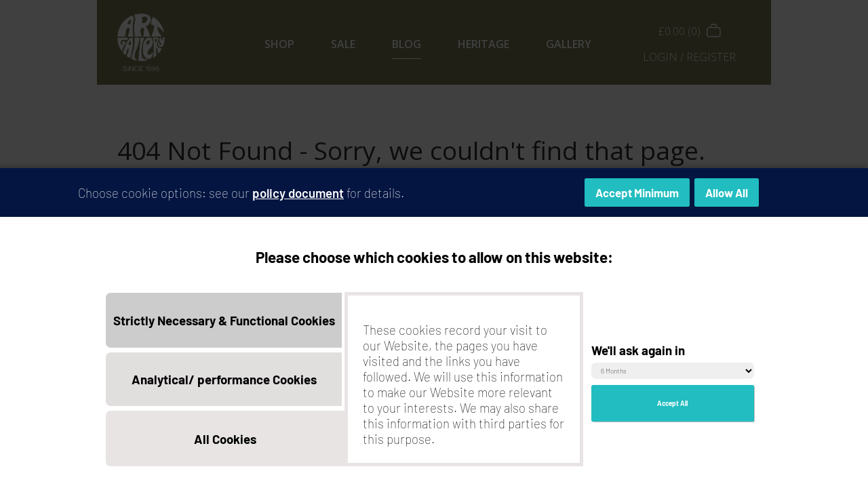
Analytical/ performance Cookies (224, 385)
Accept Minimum (637, 198)
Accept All (672, 409)
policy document (298, 198)
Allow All (727, 198)
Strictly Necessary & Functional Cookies (224, 325)
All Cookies (225, 444)
